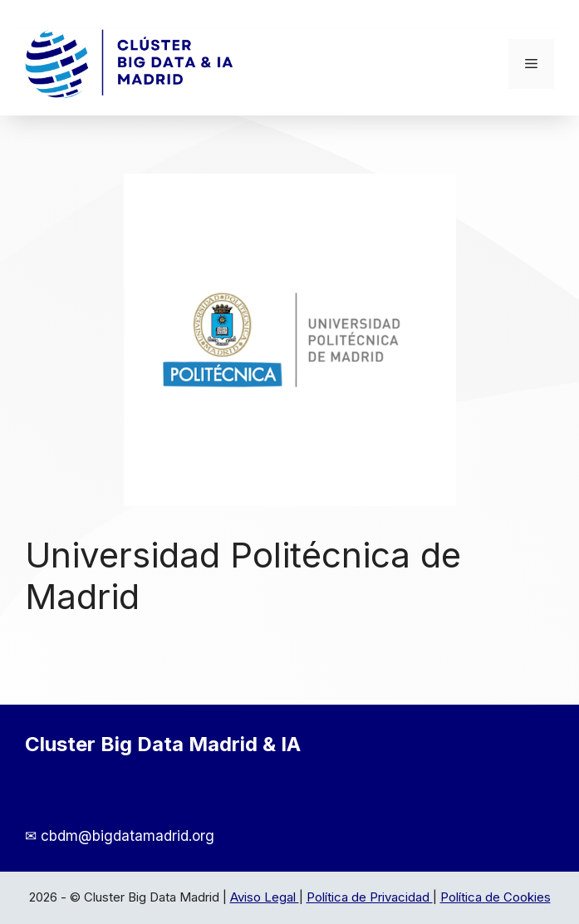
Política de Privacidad (370, 897)
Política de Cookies (496, 897)
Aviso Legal (265, 897)
